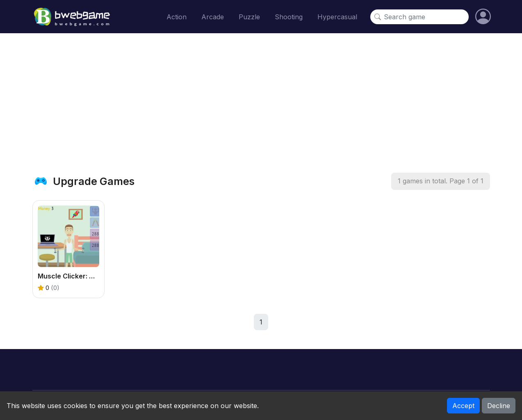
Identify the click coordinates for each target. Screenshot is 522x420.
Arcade (213, 17)
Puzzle (249, 17)
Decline (499, 406)
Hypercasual (337, 17)
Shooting (289, 17)
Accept (463, 406)
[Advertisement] (261, 103)
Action (177, 17)
